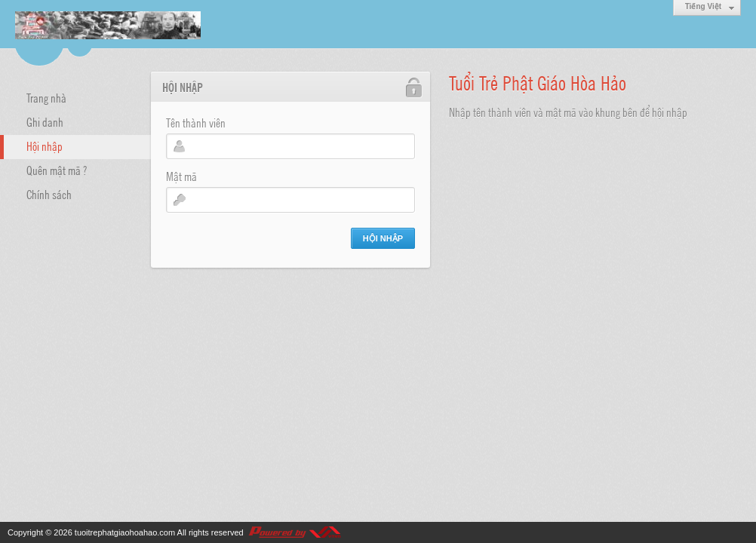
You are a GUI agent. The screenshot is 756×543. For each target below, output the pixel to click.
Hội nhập (45, 146)
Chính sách (49, 194)
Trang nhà (46, 97)
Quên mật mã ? (57, 170)
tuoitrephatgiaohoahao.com (125, 532)
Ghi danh (45, 121)
